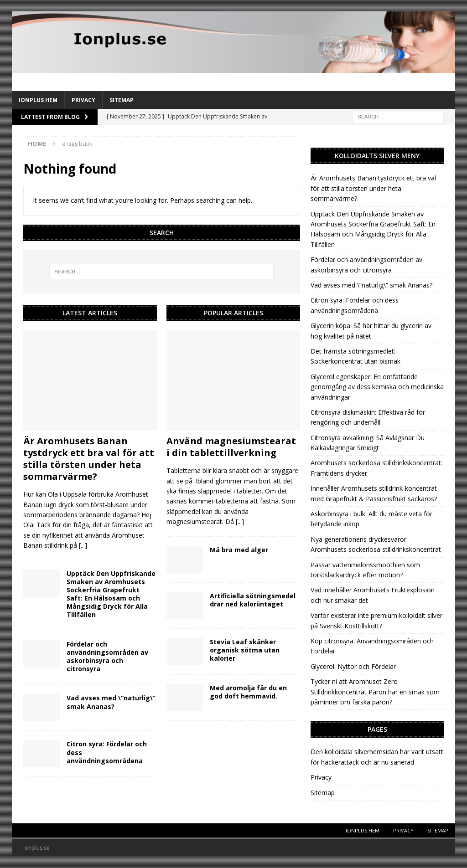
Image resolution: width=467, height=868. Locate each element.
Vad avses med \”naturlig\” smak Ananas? (111, 702)
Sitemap (122, 100)
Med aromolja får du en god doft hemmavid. (248, 692)
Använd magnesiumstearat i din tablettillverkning (231, 447)
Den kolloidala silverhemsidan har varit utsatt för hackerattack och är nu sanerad (377, 757)
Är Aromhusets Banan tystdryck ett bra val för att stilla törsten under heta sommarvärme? (89, 459)
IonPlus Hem (38, 100)
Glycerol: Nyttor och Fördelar (353, 666)
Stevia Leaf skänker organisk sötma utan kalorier (245, 650)
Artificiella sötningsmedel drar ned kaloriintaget (253, 600)
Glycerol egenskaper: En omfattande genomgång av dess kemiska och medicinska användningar (377, 387)
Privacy (83, 100)
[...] (83, 545)
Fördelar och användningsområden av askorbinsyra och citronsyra (107, 657)
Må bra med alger (239, 550)
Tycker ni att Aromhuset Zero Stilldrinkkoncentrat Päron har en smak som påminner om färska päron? (375, 692)
